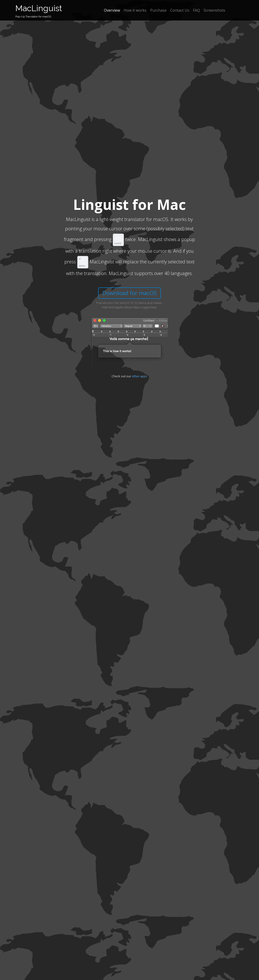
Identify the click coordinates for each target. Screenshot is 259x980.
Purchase (158, 10)
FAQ (196, 10)
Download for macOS (129, 293)
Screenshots (214, 10)
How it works (135, 10)
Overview (112, 10)
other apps (139, 376)
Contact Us (180, 10)
